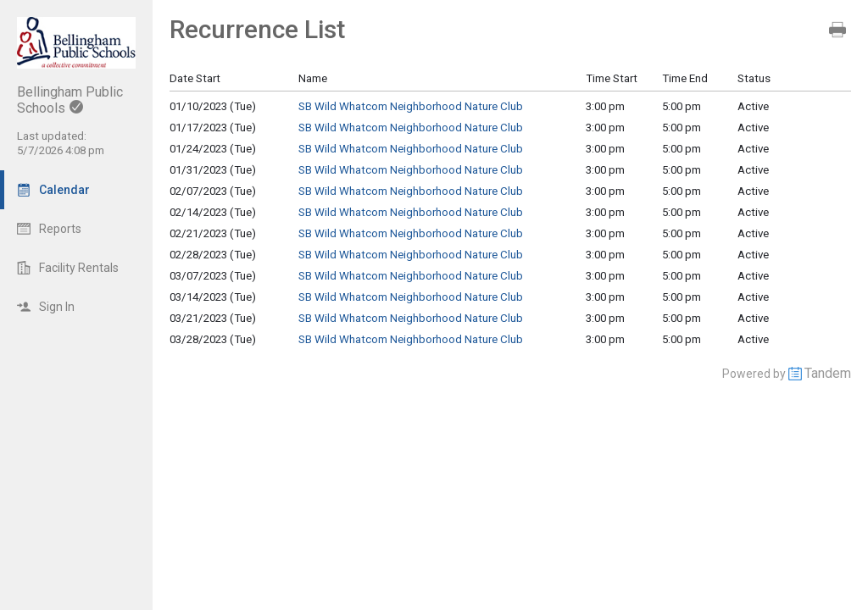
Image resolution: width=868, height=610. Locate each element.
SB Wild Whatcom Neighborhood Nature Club (411, 106)
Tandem (828, 373)
